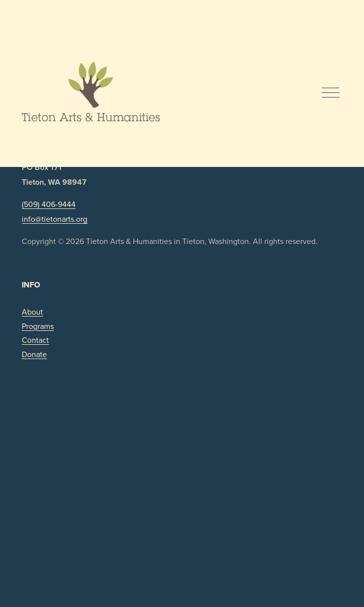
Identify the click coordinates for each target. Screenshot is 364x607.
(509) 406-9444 (49, 204)
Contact (35, 340)
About (32, 312)
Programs (38, 326)
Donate (34, 354)
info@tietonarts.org (55, 219)
